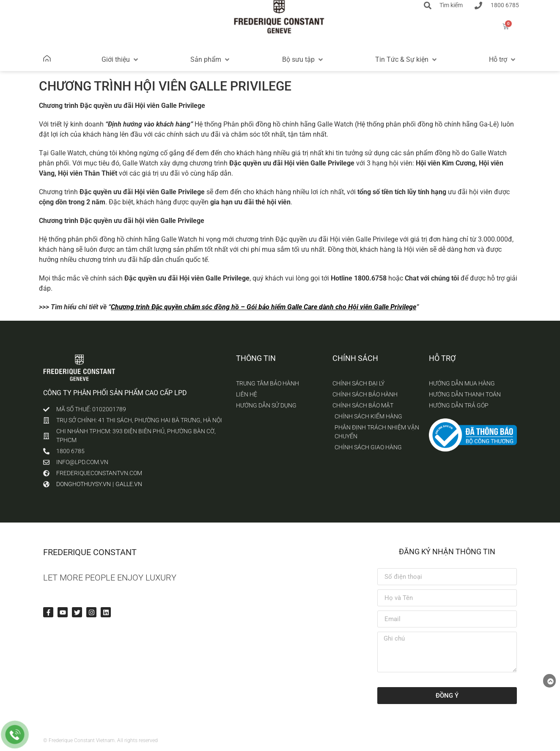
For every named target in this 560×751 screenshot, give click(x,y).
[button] (121, 60)
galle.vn (129, 484)
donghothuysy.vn (84, 484)
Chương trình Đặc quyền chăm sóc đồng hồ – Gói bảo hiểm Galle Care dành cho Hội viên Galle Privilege (264, 307)
